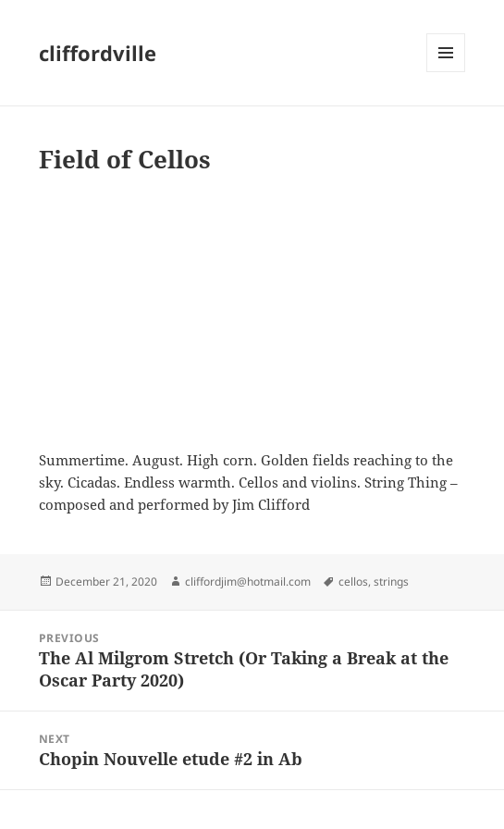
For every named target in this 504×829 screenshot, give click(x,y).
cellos (353, 582)
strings (391, 582)
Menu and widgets (446, 72)
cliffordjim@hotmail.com (248, 582)
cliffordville (98, 53)
